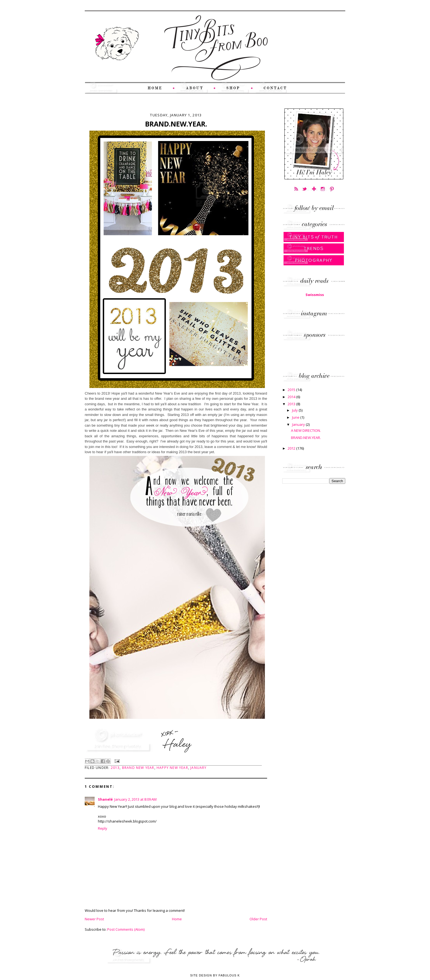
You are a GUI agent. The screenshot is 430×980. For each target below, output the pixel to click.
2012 (292, 448)
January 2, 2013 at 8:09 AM (135, 799)
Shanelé (105, 799)
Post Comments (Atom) (126, 929)
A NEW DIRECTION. (306, 430)
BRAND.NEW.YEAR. (306, 438)
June (296, 417)
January (198, 768)
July (295, 410)
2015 (292, 390)
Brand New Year (138, 768)
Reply (103, 828)
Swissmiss (315, 295)
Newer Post (94, 919)
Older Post (258, 919)
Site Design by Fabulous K (215, 975)
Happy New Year (172, 768)
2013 (115, 768)
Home (177, 919)
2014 (292, 397)
